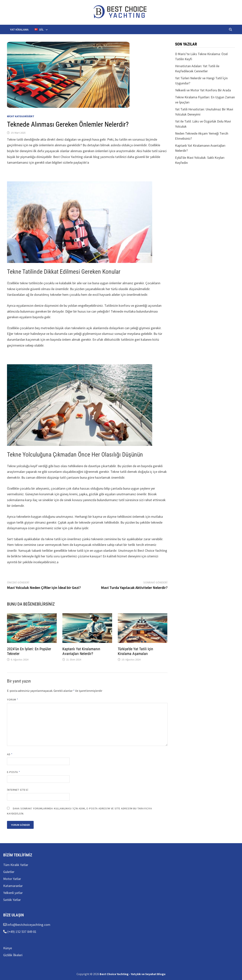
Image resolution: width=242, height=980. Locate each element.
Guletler (9, 872)
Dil (39, 29)
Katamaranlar (13, 886)
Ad (10, 754)
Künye (8, 948)
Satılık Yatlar (12, 900)
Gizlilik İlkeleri (13, 955)
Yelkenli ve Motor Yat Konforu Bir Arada (203, 90)
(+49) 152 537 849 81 (22, 932)
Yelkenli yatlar (13, 893)
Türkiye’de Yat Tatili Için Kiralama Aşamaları (135, 651)
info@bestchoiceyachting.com (28, 925)
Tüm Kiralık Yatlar (16, 865)
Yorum (13, 700)
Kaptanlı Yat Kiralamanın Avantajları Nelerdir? (81, 651)
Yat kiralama (19, 29)
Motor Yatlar (12, 879)
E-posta (14, 772)
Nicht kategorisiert (21, 116)
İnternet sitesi (18, 790)
